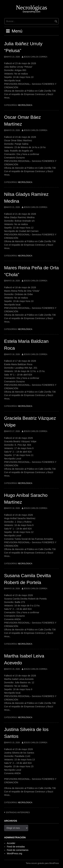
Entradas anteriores (18, 812)
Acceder (11, 843)
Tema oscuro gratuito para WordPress (42, 863)
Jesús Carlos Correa (36, 57)
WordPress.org (15, 853)
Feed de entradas (16, 847)
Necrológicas (31, 8)
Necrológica (25, 105)
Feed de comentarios (18, 850)
